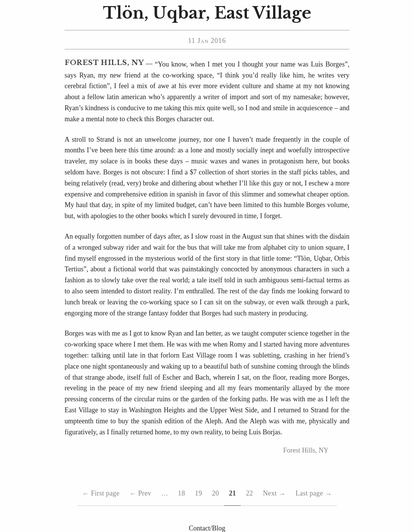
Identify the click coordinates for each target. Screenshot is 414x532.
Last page (314, 494)
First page (101, 493)
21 (233, 493)
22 (249, 493)
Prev (140, 493)
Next (274, 494)
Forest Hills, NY (104, 63)
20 (216, 493)
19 (198, 493)
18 (182, 493)
